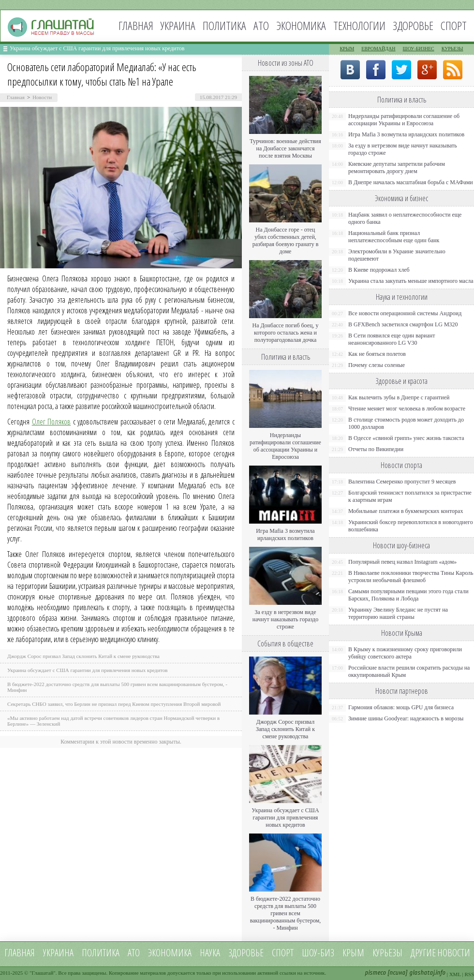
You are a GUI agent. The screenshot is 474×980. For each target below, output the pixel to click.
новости (454, 953)
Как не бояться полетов (377, 354)
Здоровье (413, 25)
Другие (423, 953)
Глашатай (43, 973)
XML (455, 974)
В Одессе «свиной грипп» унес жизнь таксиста (406, 438)
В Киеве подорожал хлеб (379, 270)
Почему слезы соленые (377, 365)
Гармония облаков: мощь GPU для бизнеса (401, 707)
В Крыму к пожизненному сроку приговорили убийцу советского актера (405, 653)
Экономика (301, 25)
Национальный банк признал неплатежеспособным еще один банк (394, 237)
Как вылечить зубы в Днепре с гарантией (399, 397)
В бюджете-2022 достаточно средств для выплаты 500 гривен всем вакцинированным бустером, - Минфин (286, 913)
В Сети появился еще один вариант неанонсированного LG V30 (392, 339)
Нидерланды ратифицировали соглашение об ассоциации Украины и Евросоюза (285, 446)
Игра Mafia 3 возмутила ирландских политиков (285, 534)
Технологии (359, 25)
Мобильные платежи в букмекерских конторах (406, 511)
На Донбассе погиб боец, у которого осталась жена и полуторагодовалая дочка (285, 333)
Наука (210, 953)
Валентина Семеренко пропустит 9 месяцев (402, 482)
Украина (178, 25)
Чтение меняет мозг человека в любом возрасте (407, 409)
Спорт (454, 25)
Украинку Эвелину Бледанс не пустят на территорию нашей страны (398, 613)
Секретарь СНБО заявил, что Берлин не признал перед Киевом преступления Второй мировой (114, 704)
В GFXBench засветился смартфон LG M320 (403, 324)
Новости (42, 97)
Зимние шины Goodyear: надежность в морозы (406, 718)
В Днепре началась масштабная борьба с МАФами (411, 182)
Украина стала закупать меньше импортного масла (411, 281)
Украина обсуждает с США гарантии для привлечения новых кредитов (97, 48)
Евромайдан (378, 49)
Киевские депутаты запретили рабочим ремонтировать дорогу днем (397, 168)
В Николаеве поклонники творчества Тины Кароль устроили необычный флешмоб (411, 577)
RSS (469, 974)
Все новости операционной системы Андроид (405, 313)
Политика (224, 25)
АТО (261, 25)
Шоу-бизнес (419, 49)
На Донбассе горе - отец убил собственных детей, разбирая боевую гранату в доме (286, 241)
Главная (136, 25)
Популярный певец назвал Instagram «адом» (402, 562)
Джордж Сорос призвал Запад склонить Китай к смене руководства (83, 656)
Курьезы (452, 49)
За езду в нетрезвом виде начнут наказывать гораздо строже (285, 619)
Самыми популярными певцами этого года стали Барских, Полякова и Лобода (408, 595)
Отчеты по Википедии (376, 449)
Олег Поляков (52, 422)
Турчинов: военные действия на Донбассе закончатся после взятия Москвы (285, 148)
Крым (347, 49)
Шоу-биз (318, 953)
